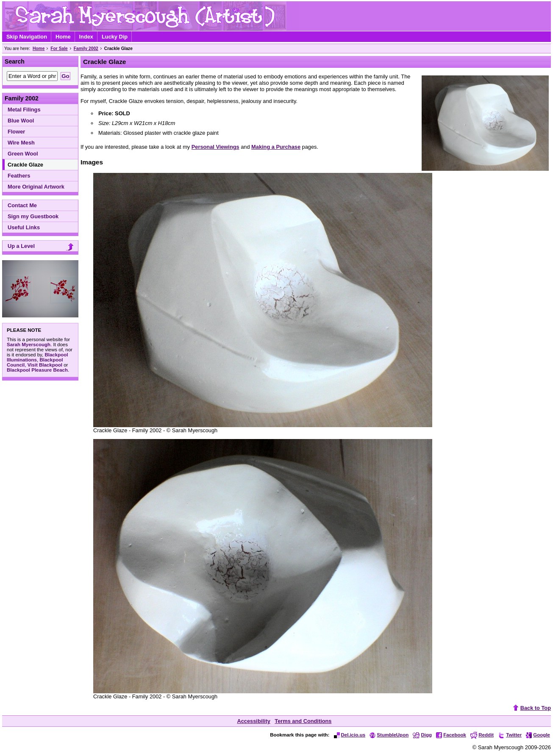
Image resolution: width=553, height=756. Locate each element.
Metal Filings (24, 110)
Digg (422, 735)
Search (15, 61)
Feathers (19, 176)
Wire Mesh (21, 143)
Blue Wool (21, 121)
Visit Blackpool (45, 365)
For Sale (59, 49)
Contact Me (22, 205)
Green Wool (23, 154)
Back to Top (531, 708)
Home (63, 37)
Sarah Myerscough (29, 345)
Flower (16, 132)
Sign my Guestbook (33, 216)
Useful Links (24, 227)
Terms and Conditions (303, 721)
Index (86, 37)
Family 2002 (86, 49)
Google (538, 735)
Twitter (510, 735)
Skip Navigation (27, 37)
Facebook (451, 735)
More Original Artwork (36, 187)
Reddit (482, 735)
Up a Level (42, 247)
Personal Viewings (215, 147)
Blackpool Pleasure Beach (37, 370)
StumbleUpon (389, 735)
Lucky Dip (115, 37)
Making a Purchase (276, 147)
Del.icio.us (350, 735)
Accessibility (254, 721)
